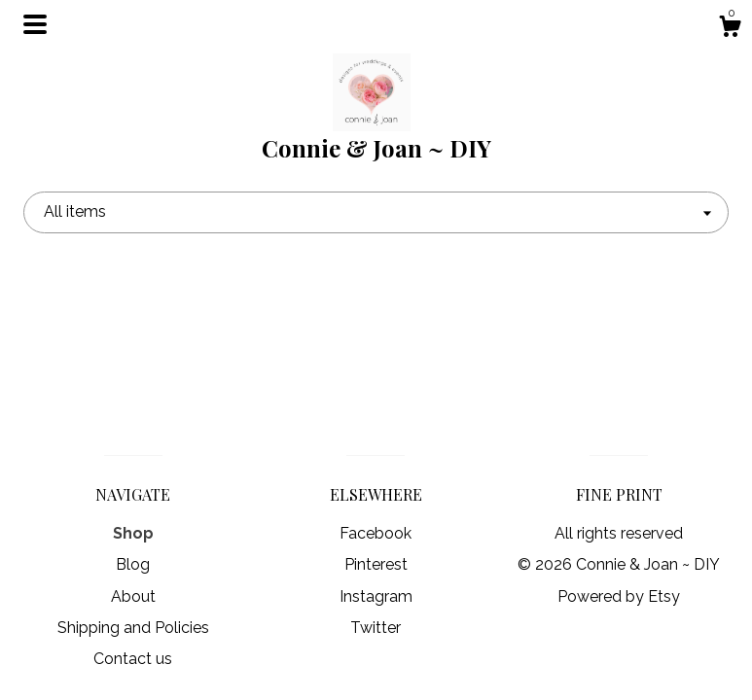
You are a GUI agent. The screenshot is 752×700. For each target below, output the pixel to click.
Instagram (376, 596)
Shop (133, 533)
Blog (133, 564)
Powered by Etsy (619, 596)
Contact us (133, 659)
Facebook (376, 533)
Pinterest (376, 564)
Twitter (376, 628)
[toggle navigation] (35, 24)
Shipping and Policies (133, 628)
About (133, 596)
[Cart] (730, 29)
